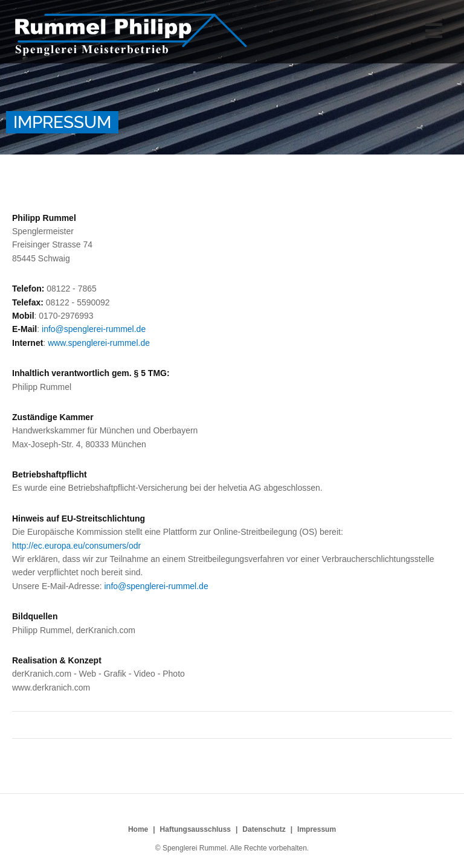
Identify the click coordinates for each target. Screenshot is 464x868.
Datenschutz (264, 829)
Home (138, 829)
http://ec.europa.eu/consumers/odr (76, 546)
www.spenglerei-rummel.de (99, 343)
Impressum (317, 829)
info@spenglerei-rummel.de (94, 329)
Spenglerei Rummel (131, 35)
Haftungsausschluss (195, 829)
